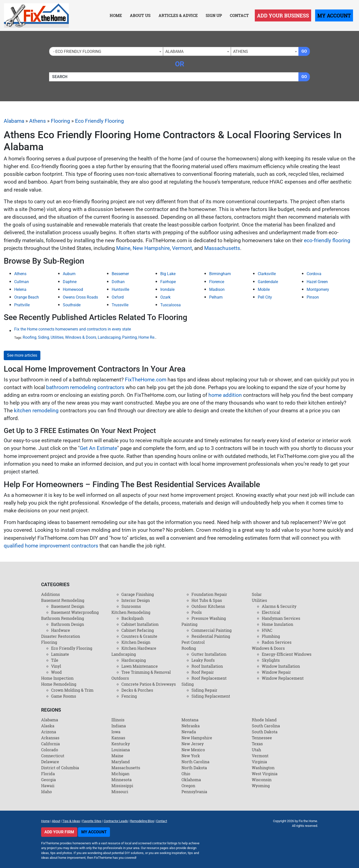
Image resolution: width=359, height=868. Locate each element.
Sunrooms (131, 606)
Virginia (259, 762)
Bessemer (120, 274)
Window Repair (276, 672)
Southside (72, 305)
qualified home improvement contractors (51, 546)
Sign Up (214, 15)
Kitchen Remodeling (131, 612)
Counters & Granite (139, 636)
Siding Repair (204, 690)
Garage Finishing (138, 594)
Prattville (22, 305)
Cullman (22, 282)
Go (304, 51)
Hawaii (48, 786)
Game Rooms (64, 696)
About (56, 821)
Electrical (271, 612)
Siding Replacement (211, 696)
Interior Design (136, 600)
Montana (190, 720)
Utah (256, 750)
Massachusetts (222, 248)
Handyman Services (281, 618)
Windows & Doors (81, 337)
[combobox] (106, 51)
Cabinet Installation (140, 624)
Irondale (167, 289)
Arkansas (50, 738)
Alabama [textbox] (174, 52)
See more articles (22, 355)
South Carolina (266, 726)
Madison (217, 289)
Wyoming (261, 786)
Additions (50, 594)
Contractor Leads (116, 821)
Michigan (120, 774)
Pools (197, 612)
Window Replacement (283, 678)
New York (191, 756)
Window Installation (281, 666)
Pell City (265, 297)
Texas (257, 744)
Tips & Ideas (71, 821)
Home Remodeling (155, 337)
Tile (55, 660)
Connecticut (53, 756)
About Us (140, 15)
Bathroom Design (68, 624)
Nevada (189, 732)
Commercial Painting (212, 630)
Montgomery (318, 289)
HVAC (267, 630)
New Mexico (193, 750)
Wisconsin (262, 780)
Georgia (48, 780)
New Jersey (193, 744)
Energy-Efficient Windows (287, 654)
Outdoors (120, 678)
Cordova (314, 274)
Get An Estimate (98, 448)
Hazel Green (317, 282)
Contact (239, 15)
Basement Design (68, 606)
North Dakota (194, 768)
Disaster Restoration (61, 636)
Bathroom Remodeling (63, 618)
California (50, 744)
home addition (225, 395)
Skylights (271, 660)
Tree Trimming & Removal (146, 672)
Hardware (61, 630)
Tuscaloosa (171, 305)
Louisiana (121, 750)
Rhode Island (264, 720)
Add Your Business (283, 15)
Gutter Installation (209, 654)
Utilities (57, 337)
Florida (48, 774)
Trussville (120, 305)
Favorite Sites (92, 821)
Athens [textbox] (241, 52)
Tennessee (262, 738)
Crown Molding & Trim (72, 690)
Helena (20, 289)
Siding (44, 337)
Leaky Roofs (203, 660)
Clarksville (267, 274)
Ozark (165, 297)
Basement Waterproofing (75, 612)
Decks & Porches (137, 690)
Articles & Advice (178, 15)
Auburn (69, 274)
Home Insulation (277, 624)
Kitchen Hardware (139, 648)
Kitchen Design (136, 642)
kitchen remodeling (36, 411)
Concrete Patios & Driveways (149, 684)
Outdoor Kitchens (208, 606)
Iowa (116, 732)
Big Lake (168, 274)
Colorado (50, 750)
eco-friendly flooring (327, 240)
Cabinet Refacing (138, 630)
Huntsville (120, 289)
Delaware (50, 762)
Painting (130, 337)
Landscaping (109, 337)
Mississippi (122, 786)
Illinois (118, 720)
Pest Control (193, 642)
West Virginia (265, 774)
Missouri (120, 792)
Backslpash (133, 618)
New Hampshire (151, 248)
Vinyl (56, 666)
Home (116, 15)
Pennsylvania (194, 792)
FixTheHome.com (146, 380)
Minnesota (122, 780)
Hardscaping (134, 660)
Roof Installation (207, 666)
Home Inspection (57, 678)
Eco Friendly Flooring (99, 121)
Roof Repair (203, 672)
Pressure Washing (209, 618)
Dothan (118, 282)
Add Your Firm (59, 832)
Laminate (60, 654)
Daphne (70, 282)
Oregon (188, 786)
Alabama (14, 121)
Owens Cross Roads (80, 297)
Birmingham (220, 274)
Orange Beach (27, 297)
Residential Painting (211, 636)
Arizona (49, 732)
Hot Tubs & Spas (207, 600)
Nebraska (191, 726)
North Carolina (195, 762)
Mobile (264, 289)
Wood (56, 672)
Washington (263, 768)
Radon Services (277, 642)
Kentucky (121, 744)
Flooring (60, 121)
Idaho (46, 792)
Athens (38, 121)
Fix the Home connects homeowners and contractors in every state (73, 329)
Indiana (119, 726)
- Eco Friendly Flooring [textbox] (76, 52)
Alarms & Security (279, 606)
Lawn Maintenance (140, 666)
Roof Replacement (209, 678)
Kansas (118, 738)
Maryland (121, 762)
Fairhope (168, 282)
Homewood (73, 289)
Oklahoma (191, 780)
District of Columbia (60, 768)
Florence (217, 282)
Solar (257, 594)
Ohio (186, 774)
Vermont (182, 248)
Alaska (48, 726)
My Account (334, 15)
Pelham (216, 297)
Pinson (313, 297)
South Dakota (265, 732)
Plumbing (271, 636)
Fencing (129, 696)
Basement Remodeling (63, 600)
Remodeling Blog (142, 821)
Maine (123, 248)
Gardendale (268, 282)
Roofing (30, 337)
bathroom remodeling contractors (85, 387)
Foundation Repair (209, 594)
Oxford (118, 297)
